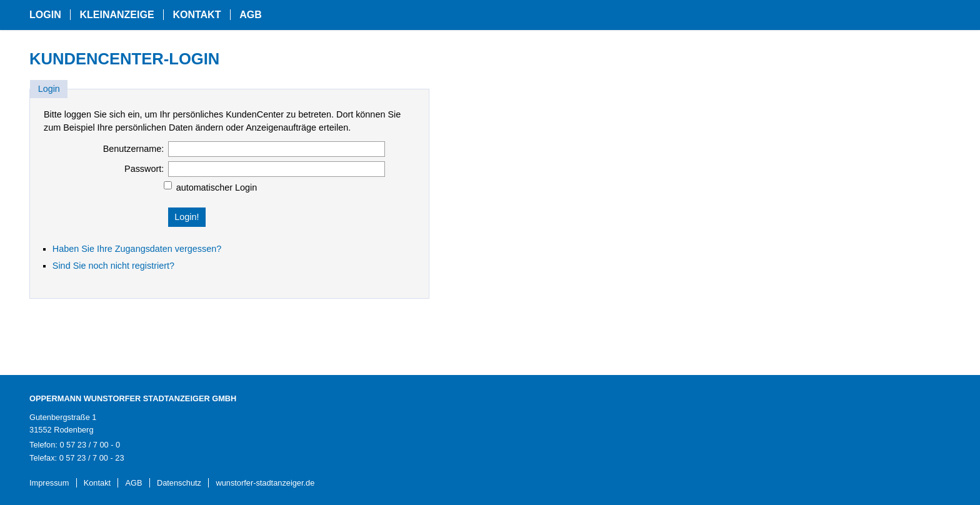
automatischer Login (217, 187)
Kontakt (197, 15)
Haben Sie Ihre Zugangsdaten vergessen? (137, 249)
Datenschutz (179, 483)
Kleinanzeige (117, 15)
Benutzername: (134, 149)
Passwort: (144, 169)
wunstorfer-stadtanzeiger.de (265, 483)
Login (45, 15)
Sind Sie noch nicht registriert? (113, 266)
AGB (251, 15)
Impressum (49, 483)
